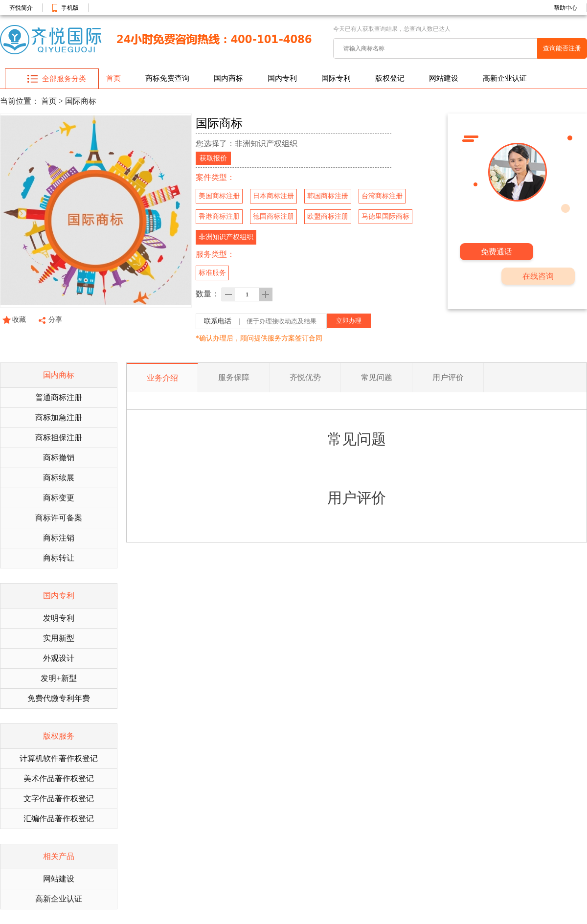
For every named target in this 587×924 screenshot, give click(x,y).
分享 (55, 320)
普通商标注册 (59, 397)
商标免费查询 (167, 78)
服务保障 (234, 377)
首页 (113, 78)
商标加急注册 (59, 417)
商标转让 (59, 558)
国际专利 (336, 78)
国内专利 (282, 78)
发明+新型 (58, 678)
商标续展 (59, 478)
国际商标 (81, 101)
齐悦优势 (305, 377)
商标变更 (59, 498)
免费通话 (497, 252)
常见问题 (377, 377)
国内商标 (228, 78)
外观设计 (59, 658)
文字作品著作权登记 (59, 799)
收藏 (19, 320)
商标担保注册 (59, 438)
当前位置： (20, 101)
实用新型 (59, 638)
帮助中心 (565, 8)
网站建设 (444, 78)
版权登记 (390, 78)
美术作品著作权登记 (59, 778)
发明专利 (59, 618)
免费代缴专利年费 (59, 698)
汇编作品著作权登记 (59, 819)
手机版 (70, 8)
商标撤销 (59, 458)
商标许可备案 (59, 518)
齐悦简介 (21, 8)
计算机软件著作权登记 (59, 758)
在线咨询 (538, 276)
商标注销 (59, 538)
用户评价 (448, 377)
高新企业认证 (505, 78)
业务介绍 (162, 378)
